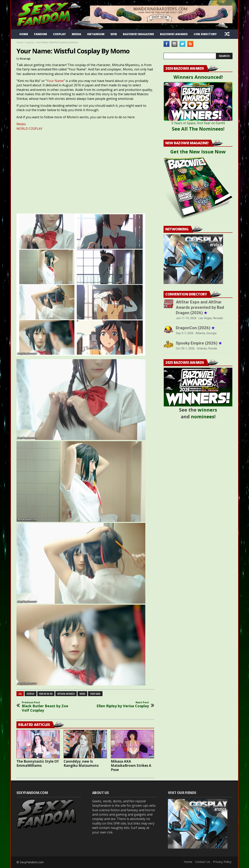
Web (114, 34)
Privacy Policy (222, 862)
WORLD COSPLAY (29, 129)
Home (24, 34)
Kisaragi (25, 59)
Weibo (21, 124)
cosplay (31, 694)
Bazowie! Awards (174, 34)
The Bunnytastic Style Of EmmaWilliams (38, 763)
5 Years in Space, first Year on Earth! (198, 123)
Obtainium (96, 34)
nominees (203, 416)
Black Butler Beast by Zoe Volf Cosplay (48, 707)
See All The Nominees (198, 129)
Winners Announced (198, 77)
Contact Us (203, 862)
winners (207, 410)
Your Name (55, 81)
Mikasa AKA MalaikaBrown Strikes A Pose (131, 766)
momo (82, 694)
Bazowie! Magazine (138, 34)
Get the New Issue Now (198, 152)
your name (95, 694)
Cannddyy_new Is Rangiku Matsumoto (81, 763)
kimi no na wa (46, 694)
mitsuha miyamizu (66, 694)
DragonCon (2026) (195, 328)
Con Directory (205, 34)
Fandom (41, 34)
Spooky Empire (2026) (199, 343)
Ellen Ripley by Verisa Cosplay (123, 705)
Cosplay (59, 34)
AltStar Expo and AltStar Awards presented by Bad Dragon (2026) (200, 307)
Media (76, 34)
